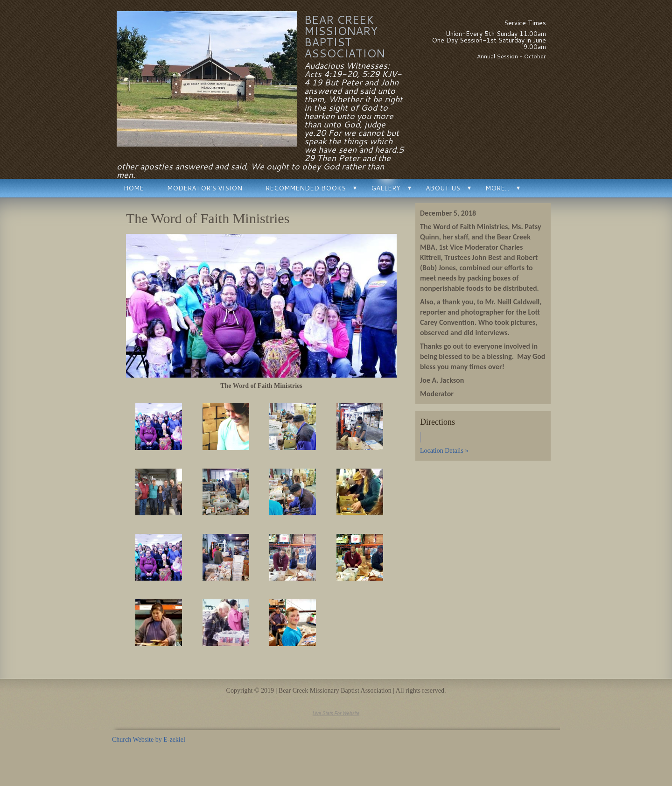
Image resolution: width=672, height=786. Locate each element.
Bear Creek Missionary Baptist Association (345, 36)
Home (134, 188)
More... (497, 188)
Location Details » (444, 451)
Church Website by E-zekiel (149, 740)
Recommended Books (306, 188)
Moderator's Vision (205, 188)
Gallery (386, 188)
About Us (443, 188)
